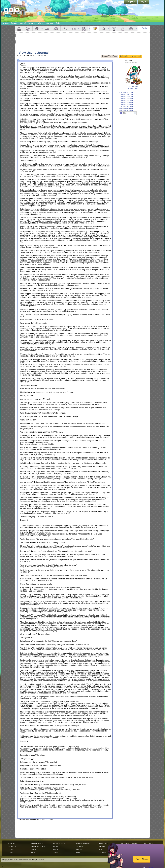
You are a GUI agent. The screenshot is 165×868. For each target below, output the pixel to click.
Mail (74, 29)
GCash (14, 23)
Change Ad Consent (38, 846)
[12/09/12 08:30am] (126, 100)
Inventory (65, 29)
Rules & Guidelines (83, 843)
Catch (58, 23)
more (42, 29)
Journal (95, 29)
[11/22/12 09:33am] (126, 106)
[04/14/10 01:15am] (126, 110)
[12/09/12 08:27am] (126, 104)
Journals (79, 849)
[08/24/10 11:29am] (126, 108)
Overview (19, 29)
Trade (78, 852)
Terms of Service (37, 843)
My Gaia (5, 23)
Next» (136, 86)
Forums (32, 23)
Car (47, 29)
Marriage (123, 29)
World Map (103, 852)
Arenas (56, 846)
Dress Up (102, 846)
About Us (11, 843)
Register (131, 2)
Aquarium (56, 29)
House (37, 29)
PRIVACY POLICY (60, 843)
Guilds (56, 849)
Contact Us (12, 846)
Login (143, 2)
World (41, 23)
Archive (131, 88)
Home (137, 88)
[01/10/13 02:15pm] (126, 92)
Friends (84, 29)
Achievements (114, 29)
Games (49, 23)
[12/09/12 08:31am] (126, 98)
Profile (145, 28)
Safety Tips (103, 843)
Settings (131, 29)
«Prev (131, 86)
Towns (56, 852)
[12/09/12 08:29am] (126, 102)
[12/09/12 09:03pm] (126, 94)
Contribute (80, 846)
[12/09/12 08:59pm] (126, 96)
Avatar (28, 29)
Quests (103, 29)
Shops (23, 23)
